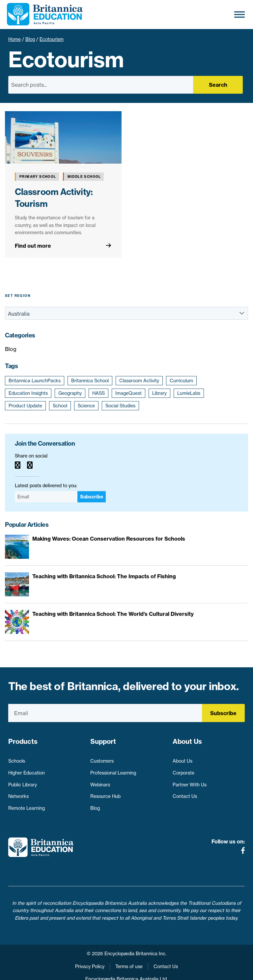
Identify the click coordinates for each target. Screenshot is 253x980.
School (60, 406)
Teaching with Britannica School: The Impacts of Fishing (104, 576)
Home (14, 39)
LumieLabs (189, 393)
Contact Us (185, 793)
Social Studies (120, 406)
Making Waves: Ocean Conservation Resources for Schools (109, 539)
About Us (183, 758)
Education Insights (28, 393)
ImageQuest (128, 393)
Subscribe (92, 497)
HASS (98, 393)
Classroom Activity (139, 381)
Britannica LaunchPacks (35, 381)
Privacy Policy (90, 953)
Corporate (183, 770)
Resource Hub (105, 793)
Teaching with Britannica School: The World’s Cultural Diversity (113, 614)
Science (86, 406)
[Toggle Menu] (239, 14)
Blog (30, 39)
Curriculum (181, 381)
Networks (18, 793)
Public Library (23, 781)
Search (218, 85)
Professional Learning (113, 770)
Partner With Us (190, 781)
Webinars (100, 781)
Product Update (25, 406)
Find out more (33, 246)
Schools (17, 758)
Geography (70, 393)
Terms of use (129, 953)
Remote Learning (27, 805)
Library (159, 393)
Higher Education (27, 770)
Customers (102, 758)
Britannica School (90, 381)
